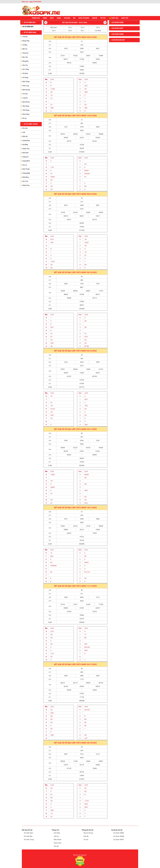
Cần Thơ (25, 65)
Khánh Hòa (26, 149)
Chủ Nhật (98, 31)
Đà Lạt (24, 118)
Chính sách (58, 843)
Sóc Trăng (26, 69)
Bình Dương (26, 90)
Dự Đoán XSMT (119, 840)
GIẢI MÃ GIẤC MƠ (118, 40)
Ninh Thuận (26, 169)
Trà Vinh (25, 94)
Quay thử (125, 18)
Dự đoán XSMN (117, 34)
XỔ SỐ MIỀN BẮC (29, 22)
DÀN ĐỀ (95, 18)
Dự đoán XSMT (117, 28)
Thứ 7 (82, 31)
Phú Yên (25, 128)
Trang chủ (36, 18)
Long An (25, 98)
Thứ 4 (98, 28)
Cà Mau (25, 45)
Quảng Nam (26, 140)
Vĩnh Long (26, 86)
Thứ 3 (82, 28)
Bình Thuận (26, 82)
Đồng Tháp (26, 41)
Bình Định (25, 153)
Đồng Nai (25, 61)
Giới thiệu (57, 833)
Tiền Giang (26, 110)
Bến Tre (25, 49)
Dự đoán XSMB (117, 22)
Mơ (74, 18)
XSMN (59, 18)
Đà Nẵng (25, 145)
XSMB (45, 18)
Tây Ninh (25, 73)
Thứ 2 (70, 28)
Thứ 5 (54, 31)
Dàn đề (86, 836)
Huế (24, 132)
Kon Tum (25, 181)
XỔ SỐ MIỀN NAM (29, 32)
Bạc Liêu (25, 57)
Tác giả (56, 846)
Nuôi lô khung (88, 833)
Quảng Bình (26, 161)
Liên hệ (56, 836)
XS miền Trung (29, 840)
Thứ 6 (70, 31)
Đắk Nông (26, 177)
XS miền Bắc (28, 836)
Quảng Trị (26, 157)
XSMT (52, 18)
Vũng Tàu (25, 53)
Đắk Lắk (25, 136)
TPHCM (25, 37)
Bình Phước (26, 102)
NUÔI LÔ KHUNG (84, 18)
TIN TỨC (103, 18)
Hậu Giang (26, 106)
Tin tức (86, 840)
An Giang (25, 77)
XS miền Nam (29, 833)
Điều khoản (58, 840)
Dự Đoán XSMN (119, 836)
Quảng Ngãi (26, 173)
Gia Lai (25, 165)
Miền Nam (54, 28)
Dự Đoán (67, 18)
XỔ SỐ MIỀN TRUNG (30, 124)
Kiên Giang (26, 114)
